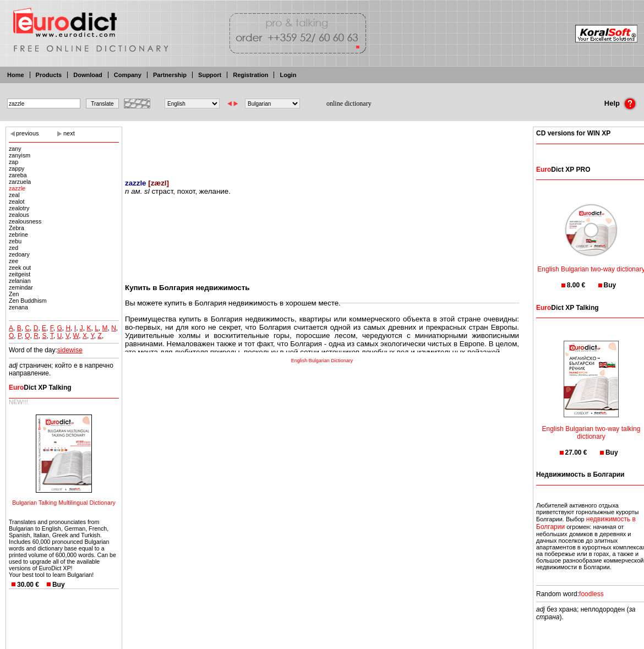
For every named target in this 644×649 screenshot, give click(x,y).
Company (128, 75)
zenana (18, 307)
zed (13, 248)
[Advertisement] (322, 146)
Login (288, 75)
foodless (591, 594)
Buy (59, 585)
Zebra (17, 228)
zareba (18, 175)
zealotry (19, 208)
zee (13, 261)
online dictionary (349, 103)
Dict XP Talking (40, 388)
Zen (14, 294)
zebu (15, 241)
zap (13, 162)
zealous (19, 215)
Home (16, 75)
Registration (250, 75)
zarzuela (20, 182)
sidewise (70, 350)
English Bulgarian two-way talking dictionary (591, 426)
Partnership (170, 75)
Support (210, 75)
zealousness (25, 221)
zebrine (18, 234)
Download (88, 75)
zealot (17, 201)
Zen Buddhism (28, 301)
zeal (14, 195)
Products (49, 75)
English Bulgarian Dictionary (322, 361)
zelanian (20, 281)
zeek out (20, 268)
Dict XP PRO (563, 170)
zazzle (17, 188)
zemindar (21, 287)
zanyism (20, 155)
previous (28, 133)
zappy (17, 168)
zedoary (19, 254)
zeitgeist (20, 274)
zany (15, 149)
